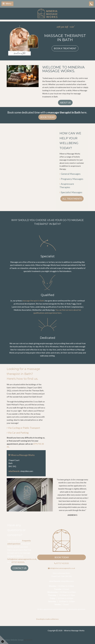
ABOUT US (65, 103)
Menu (7, 4)
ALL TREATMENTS (72, 199)
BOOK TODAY (47, 117)
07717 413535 (18, 562)
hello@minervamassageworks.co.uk (22, 559)
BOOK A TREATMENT (65, 48)
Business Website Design (13, 640)
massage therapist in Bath (33, 301)
